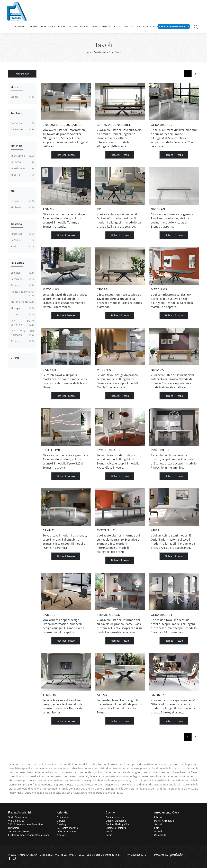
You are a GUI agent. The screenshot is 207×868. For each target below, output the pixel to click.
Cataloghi (121, 26)
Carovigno (22, 279)
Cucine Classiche (116, 821)
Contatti (149, 26)
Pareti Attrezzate (164, 821)
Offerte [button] (15, 358)
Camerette (160, 835)
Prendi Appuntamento (174, 26)
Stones (22, 97)
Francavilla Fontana (22, 294)
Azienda (20, 26)
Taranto (22, 341)
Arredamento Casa (53, 26)
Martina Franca (22, 302)
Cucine (33, 26)
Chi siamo (63, 817)
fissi (22, 246)
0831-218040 (21, 831)
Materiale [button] (16, 146)
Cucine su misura (116, 828)
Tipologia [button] (16, 224)
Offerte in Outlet (66, 831)
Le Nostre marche (67, 828)
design (22, 201)
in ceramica (22, 156)
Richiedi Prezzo (66, 155)
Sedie (109, 835)
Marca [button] (14, 87)
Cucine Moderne (115, 817)
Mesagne (22, 308)
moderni (22, 207)
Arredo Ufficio (102, 26)
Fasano (22, 285)
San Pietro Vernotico (22, 323)
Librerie (159, 817)
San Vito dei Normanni (22, 333)
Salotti (158, 824)
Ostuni (22, 315)
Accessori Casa (79, 26)
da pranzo (22, 129)
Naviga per (22, 74)
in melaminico (22, 168)
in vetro (22, 175)
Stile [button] (13, 191)
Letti (157, 828)
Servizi (61, 821)
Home (89, 52)
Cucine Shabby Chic (118, 824)
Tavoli (118, 52)
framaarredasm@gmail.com (33, 835)
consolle (22, 240)
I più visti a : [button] (18, 263)
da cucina (22, 123)
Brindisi (22, 273)
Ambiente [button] (16, 113)
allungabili (22, 234)
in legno (22, 162)
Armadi (158, 831)
